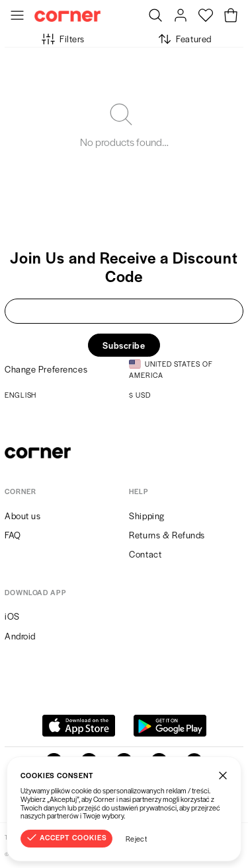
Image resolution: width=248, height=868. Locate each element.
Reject (137, 839)
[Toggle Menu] (17, 17)
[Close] (223, 775)
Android (20, 636)
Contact (145, 554)
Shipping (146, 516)
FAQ (13, 535)
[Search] (155, 17)
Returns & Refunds (167, 535)
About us (22, 516)
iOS (12, 616)
